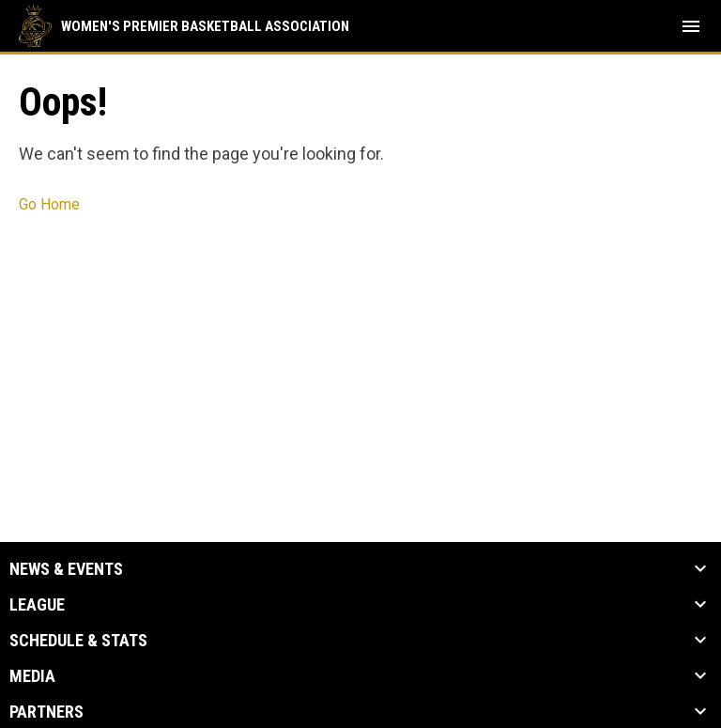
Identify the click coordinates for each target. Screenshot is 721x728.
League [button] (37, 605)
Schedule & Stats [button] (78, 641)
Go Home (49, 204)
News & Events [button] (66, 569)
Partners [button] (46, 712)
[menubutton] (691, 26)
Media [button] (32, 676)
